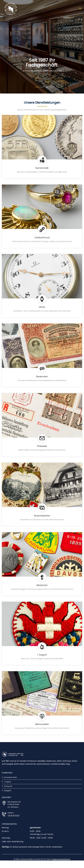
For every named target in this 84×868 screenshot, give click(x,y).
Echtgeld (7, 791)
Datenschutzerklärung (61, 859)
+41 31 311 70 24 (13, 815)
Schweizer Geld (10, 777)
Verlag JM (8, 786)
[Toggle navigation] (80, 8)
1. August (7, 782)
